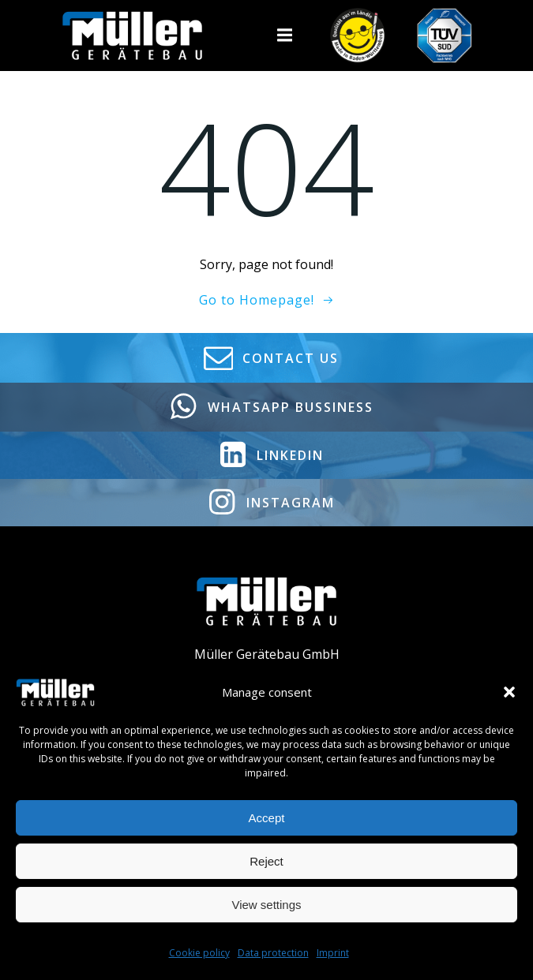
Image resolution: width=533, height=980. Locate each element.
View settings (266, 905)
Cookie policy (199, 953)
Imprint (333, 953)
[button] (509, 692)
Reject (266, 861)
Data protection (273, 953)
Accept (267, 818)
